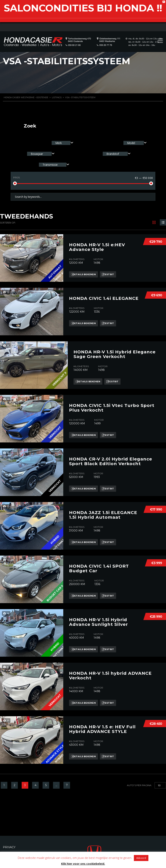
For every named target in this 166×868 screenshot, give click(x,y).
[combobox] (62, 143)
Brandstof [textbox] (113, 154)
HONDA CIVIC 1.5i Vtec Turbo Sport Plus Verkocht (112, 404)
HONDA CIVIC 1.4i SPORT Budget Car (99, 565)
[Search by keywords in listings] (83, 197)
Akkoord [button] (141, 858)
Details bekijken (85, 271)
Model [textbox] (131, 143)
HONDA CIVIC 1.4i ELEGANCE (104, 295)
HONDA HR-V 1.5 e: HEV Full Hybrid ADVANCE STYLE (102, 726)
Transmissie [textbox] (50, 165)
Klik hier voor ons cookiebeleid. (83, 864)
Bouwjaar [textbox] (37, 154)
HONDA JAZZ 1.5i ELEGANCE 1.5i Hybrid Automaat (103, 511)
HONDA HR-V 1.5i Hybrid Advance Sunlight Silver (98, 618)
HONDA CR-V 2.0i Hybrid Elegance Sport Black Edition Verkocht (111, 458)
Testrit (114, 271)
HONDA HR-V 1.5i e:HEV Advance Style (97, 244)
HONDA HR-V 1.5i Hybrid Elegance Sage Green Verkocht (115, 351)
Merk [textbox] (59, 143)
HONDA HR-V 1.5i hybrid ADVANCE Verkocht (110, 672)
